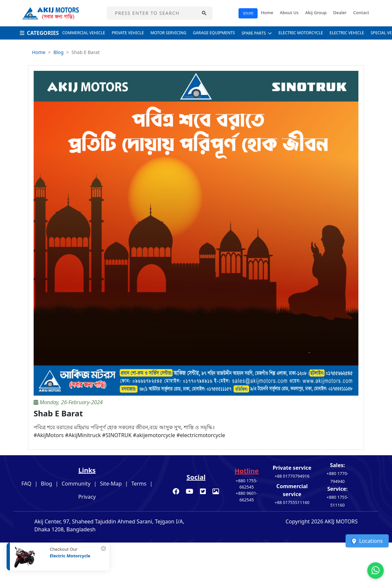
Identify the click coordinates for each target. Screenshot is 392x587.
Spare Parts (257, 33)
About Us (289, 13)
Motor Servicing (168, 33)
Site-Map (111, 484)
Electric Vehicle (347, 33)
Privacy (87, 497)
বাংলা (248, 13)
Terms (139, 484)
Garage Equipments (214, 33)
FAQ (26, 484)
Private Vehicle (128, 33)
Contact (361, 13)
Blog (58, 52)
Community (76, 484)
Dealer (340, 13)
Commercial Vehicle (84, 33)
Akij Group (316, 13)
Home (267, 13)
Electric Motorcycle (301, 33)
